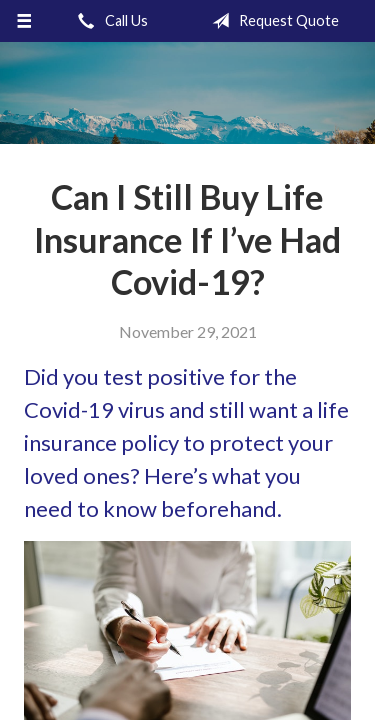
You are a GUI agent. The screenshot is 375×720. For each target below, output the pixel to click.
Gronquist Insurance (188, 93)
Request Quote (271, 21)
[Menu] (24, 21)
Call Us (109, 21)
